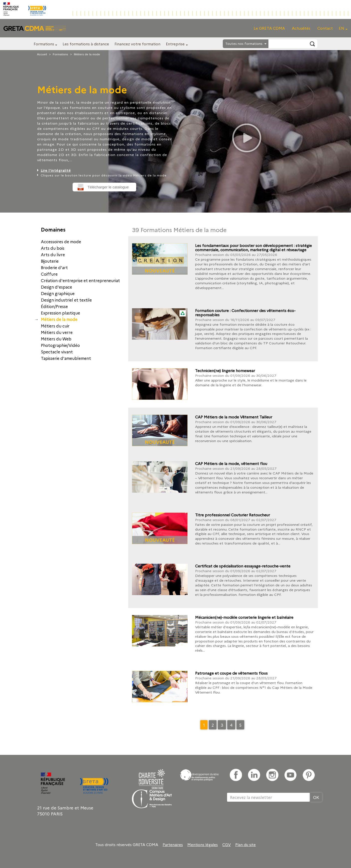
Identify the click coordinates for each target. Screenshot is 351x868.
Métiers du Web (56, 339)
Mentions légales (203, 845)
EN (342, 28)
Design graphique (58, 293)
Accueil (42, 54)
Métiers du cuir (55, 326)
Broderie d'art (54, 267)
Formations (44, 44)
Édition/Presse (54, 306)
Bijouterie (50, 261)
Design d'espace (57, 287)
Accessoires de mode (61, 241)
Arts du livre (53, 254)
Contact (325, 28)
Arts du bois (53, 248)
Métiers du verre (57, 332)
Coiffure (49, 274)
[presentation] (265, 818)
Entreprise (175, 44)
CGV (227, 845)
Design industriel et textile (66, 300)
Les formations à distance (86, 44)
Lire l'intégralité (56, 170)
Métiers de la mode (59, 319)
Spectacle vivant (57, 352)
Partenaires (173, 845)
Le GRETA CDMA (269, 28)
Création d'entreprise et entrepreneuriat (80, 280)
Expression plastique (60, 313)
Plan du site (245, 845)
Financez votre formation (137, 44)
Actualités (301, 28)
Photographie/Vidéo (60, 345)
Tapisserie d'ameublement (66, 358)
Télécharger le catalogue (108, 187)
